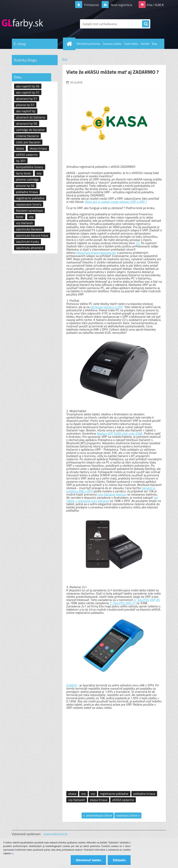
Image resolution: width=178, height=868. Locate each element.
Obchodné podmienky (88, 44)
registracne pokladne (114, 794)
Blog (155, 44)
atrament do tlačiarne (31, 117)
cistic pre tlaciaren (28, 142)
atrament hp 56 (27, 123)
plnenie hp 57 (25, 105)
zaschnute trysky (28, 242)
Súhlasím (119, 860)
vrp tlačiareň (77, 800)
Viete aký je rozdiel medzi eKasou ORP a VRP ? (116, 202)
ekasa (72, 794)
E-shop (20, 44)
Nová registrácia (121, 5)
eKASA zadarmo (123, 800)
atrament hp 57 (27, 99)
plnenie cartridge (27, 179)
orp (83, 794)
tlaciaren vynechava (29, 210)
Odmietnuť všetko (88, 860)
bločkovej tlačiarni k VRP (107, 307)
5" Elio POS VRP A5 (147, 600)
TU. (138, 243)
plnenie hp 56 (25, 186)
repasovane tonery (29, 204)
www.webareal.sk (55, 834)
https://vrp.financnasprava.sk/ (96, 253)
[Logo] (39, 24)
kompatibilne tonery (30, 167)
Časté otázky (131, 44)
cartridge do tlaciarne (30, 130)
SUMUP (72, 685)
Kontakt (145, 44)
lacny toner (24, 173)
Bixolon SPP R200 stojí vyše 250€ (120, 433)
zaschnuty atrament (30, 248)
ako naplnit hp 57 (28, 92)
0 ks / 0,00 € (155, 5)
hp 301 (21, 161)
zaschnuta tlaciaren (29, 229)
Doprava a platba (112, 44)
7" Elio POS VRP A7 (123, 603)
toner (20, 217)
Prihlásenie (92, 5)
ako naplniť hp (26, 111)
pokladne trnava (144, 794)
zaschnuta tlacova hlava (32, 235)
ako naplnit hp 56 (28, 86)
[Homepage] (70, 44)
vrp (93, 794)
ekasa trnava (99, 800)
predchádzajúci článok (99, 815)
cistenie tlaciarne (27, 136)
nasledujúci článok (127, 815)
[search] (146, 24)
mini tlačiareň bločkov (112, 494)
